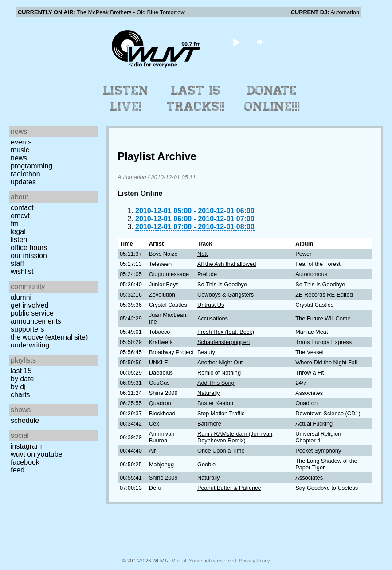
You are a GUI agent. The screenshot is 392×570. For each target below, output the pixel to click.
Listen (19, 240)
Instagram (26, 446)
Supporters (27, 329)
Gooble (206, 464)
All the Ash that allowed (227, 264)
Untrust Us (211, 305)
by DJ (18, 387)
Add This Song (216, 383)
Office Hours (29, 248)
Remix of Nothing (219, 373)
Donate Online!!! (272, 98)
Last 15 (21, 371)
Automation (132, 177)
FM (15, 224)
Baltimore (209, 424)
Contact (22, 208)
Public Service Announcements (36, 317)
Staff (17, 264)
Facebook (25, 462)
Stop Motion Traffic (221, 413)
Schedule (25, 420)
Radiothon (25, 174)
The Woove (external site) (49, 337)
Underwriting (30, 345)
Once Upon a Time (221, 451)
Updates (23, 182)
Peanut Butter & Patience (229, 488)
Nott (202, 254)
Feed (18, 470)
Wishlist (22, 271)
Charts (20, 395)
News (19, 158)
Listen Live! (126, 98)
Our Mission (29, 256)
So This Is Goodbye (222, 284)
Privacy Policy (255, 561)
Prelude (207, 274)
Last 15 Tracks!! (196, 98)
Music (20, 150)
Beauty (206, 352)
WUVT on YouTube (37, 454)
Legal (18, 232)
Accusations (213, 318)
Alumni (21, 297)
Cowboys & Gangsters (225, 295)
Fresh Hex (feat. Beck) (226, 332)
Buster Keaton (215, 403)
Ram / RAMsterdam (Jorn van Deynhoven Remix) (235, 437)
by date (22, 379)
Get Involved (29, 305)
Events (21, 142)
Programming (31, 166)
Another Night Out (220, 362)
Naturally (209, 393)
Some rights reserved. (213, 561)
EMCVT (20, 216)
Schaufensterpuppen (223, 342)
